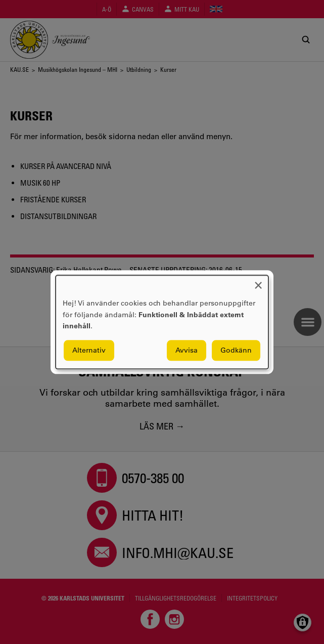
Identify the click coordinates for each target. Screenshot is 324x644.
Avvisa (187, 350)
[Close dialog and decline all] (258, 282)
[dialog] (162, 322)
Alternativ (89, 350)
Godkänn (236, 350)
